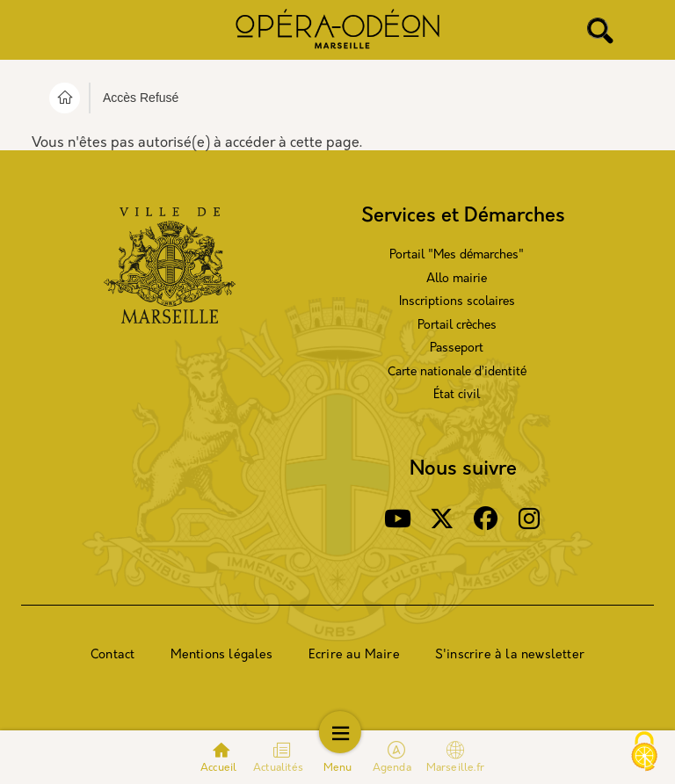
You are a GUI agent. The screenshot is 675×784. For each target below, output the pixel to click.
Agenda (393, 768)
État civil (457, 395)
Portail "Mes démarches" (457, 255)
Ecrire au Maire (354, 655)
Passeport (457, 348)
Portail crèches (457, 326)
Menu (338, 768)
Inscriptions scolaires (457, 302)
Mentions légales (222, 655)
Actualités (278, 768)
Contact (112, 655)
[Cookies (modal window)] (644, 753)
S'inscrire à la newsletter (510, 655)
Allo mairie (457, 279)
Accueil (218, 768)
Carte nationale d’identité (457, 372)
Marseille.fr (455, 757)
